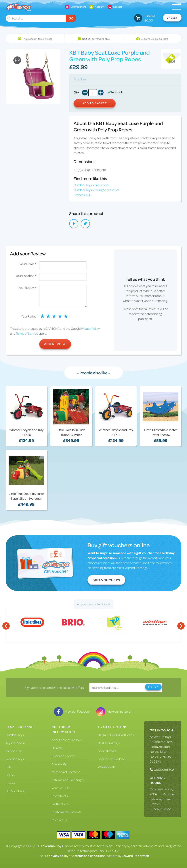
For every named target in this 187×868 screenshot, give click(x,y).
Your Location (26, 276)
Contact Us (59, 820)
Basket (172, 18)
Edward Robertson (135, 856)
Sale (9, 767)
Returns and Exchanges (68, 780)
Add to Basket (95, 103)
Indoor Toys (13, 751)
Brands (11, 775)
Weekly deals (107, 767)
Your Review (27, 287)
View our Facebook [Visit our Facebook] (72, 711)
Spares (10, 783)
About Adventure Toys (67, 740)
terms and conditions (90, 856)
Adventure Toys (160, 737)
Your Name (28, 264)
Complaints (60, 796)
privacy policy (58, 856)
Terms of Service (27, 333)
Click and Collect (63, 756)
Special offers (107, 751)
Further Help (60, 804)
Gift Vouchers (106, 580)
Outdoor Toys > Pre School (91, 185)
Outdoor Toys (15, 735)
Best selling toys (109, 743)
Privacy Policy (90, 328)
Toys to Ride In (15, 743)
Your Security (61, 788)
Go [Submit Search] (71, 18)
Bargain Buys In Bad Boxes (116, 735)
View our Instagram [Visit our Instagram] (115, 711)
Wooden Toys (15, 759)
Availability (59, 764)
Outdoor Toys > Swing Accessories (97, 190)
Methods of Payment (66, 772)
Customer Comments (67, 812)
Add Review (55, 344)
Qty (76, 92)
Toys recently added (111, 759)
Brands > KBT (83, 195)
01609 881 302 (164, 769)
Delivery (57, 748)
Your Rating (29, 316)
